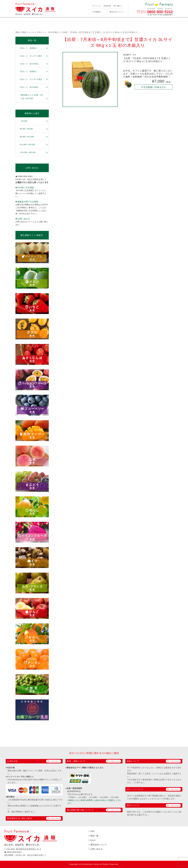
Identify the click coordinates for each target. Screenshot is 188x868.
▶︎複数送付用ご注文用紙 (27, 202)
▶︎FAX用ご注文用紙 (25, 188)
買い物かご (118, 6)
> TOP (92, 831)
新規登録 (107, 6)
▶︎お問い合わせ (23, 219)
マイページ (96, 6)
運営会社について (117, 12)
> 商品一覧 (94, 836)
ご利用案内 (96, 12)
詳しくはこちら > (54, 761)
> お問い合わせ (96, 849)
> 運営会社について (98, 845)
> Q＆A (92, 840)
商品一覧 (32, 40)
